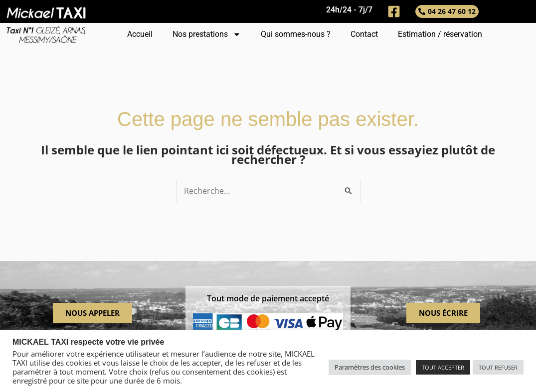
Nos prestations (207, 34)
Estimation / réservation (440, 34)
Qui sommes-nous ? (296, 34)
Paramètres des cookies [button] (370, 367)
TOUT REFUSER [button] (498, 367)
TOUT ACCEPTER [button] (443, 367)
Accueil (140, 34)
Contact (364, 34)
